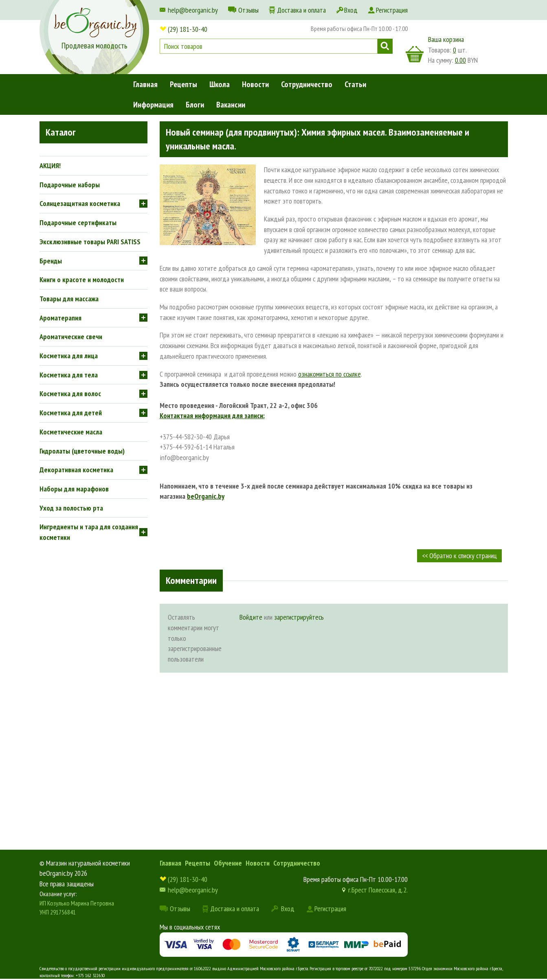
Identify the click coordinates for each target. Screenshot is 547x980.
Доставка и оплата (301, 10)
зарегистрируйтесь (299, 617)
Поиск (385, 46)
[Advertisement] (334, 742)
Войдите (251, 617)
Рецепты (183, 84)
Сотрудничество (307, 84)
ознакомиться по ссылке (330, 374)
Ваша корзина (446, 39)
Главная (145, 84)
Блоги (195, 105)
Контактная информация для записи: (212, 415)
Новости (255, 84)
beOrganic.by (206, 496)
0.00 (460, 60)
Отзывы (248, 10)
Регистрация (392, 10)
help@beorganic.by (193, 10)
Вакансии (231, 105)
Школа (220, 84)
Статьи (355, 84)
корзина (415, 54)
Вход (351, 10)
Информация (153, 105)
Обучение (228, 863)
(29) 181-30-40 (188, 29)
